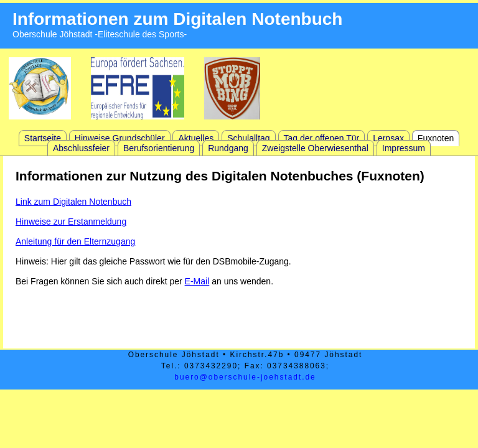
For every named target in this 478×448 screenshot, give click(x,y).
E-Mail (197, 281)
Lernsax (388, 138)
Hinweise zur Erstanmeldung (71, 222)
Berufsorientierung (159, 148)
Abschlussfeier (81, 148)
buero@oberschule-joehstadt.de (245, 377)
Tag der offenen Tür (322, 138)
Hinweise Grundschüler (120, 138)
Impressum (404, 148)
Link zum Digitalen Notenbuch (73, 202)
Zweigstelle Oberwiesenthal (315, 148)
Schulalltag (249, 138)
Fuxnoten (436, 138)
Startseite (43, 138)
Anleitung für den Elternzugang (75, 241)
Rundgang (228, 148)
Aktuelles (196, 138)
